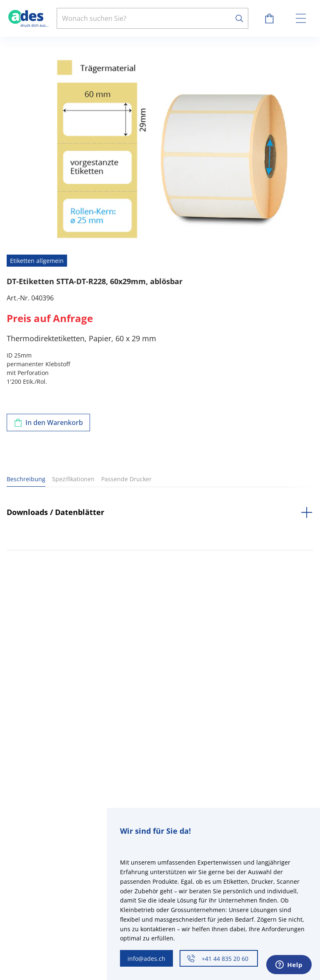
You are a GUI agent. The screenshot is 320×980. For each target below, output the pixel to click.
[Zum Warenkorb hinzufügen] (48, 422)
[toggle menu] (301, 18)
